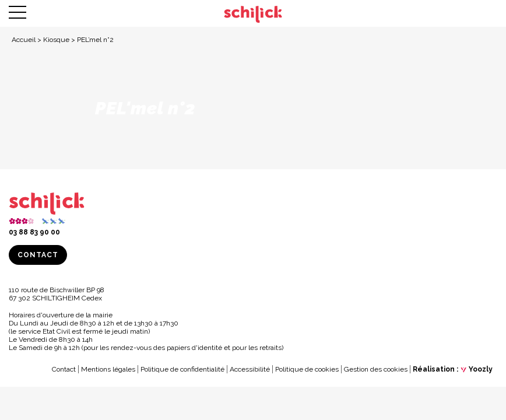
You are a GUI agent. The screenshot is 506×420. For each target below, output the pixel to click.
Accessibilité (250, 369)
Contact (38, 255)
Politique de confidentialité (182, 369)
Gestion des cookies (376, 369)
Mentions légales (108, 369)
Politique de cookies (307, 369)
